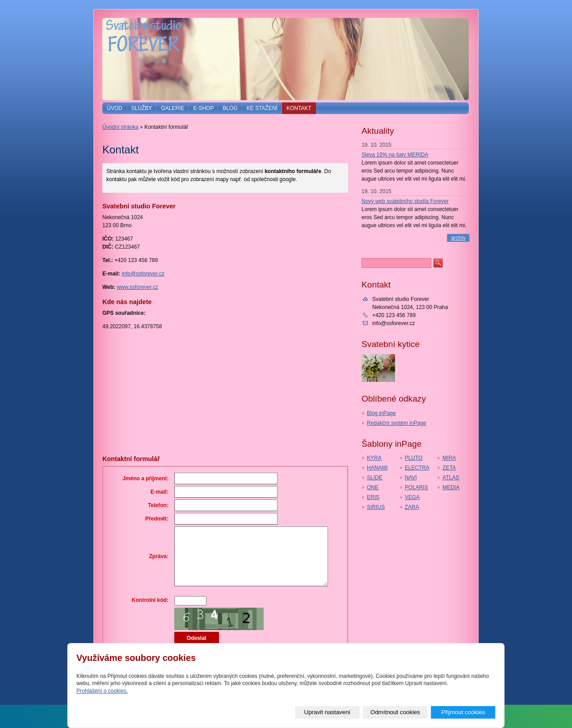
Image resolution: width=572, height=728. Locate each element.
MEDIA (451, 487)
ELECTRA (417, 468)
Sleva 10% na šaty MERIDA (395, 155)
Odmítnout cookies (395, 712)
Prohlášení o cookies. (102, 691)
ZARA (412, 507)
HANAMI (377, 468)
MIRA (449, 458)
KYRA (374, 458)
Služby (142, 108)
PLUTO (414, 458)
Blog (230, 108)
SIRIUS (376, 507)
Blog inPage (381, 413)
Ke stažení (262, 108)
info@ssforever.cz (143, 274)
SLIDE (375, 478)
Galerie (172, 108)
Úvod (115, 108)
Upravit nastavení (328, 712)
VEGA (412, 497)
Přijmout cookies (463, 712)
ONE (373, 487)
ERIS (373, 497)
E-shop (203, 108)
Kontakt (299, 108)
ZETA (449, 468)
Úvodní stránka (120, 127)
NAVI (411, 478)
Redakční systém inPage (397, 423)
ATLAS (451, 478)
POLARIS (416, 487)
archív (458, 238)
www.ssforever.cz (137, 287)
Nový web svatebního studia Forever (405, 201)
